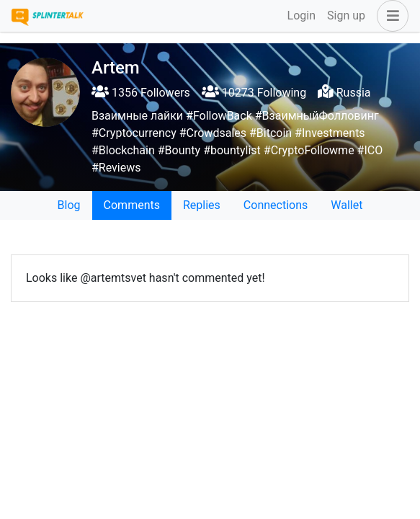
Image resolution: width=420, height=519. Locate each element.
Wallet (347, 205)
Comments (132, 205)
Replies (202, 205)
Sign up (346, 15)
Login (301, 15)
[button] (390, 16)
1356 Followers (141, 93)
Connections (276, 205)
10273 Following (254, 93)
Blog (69, 205)
